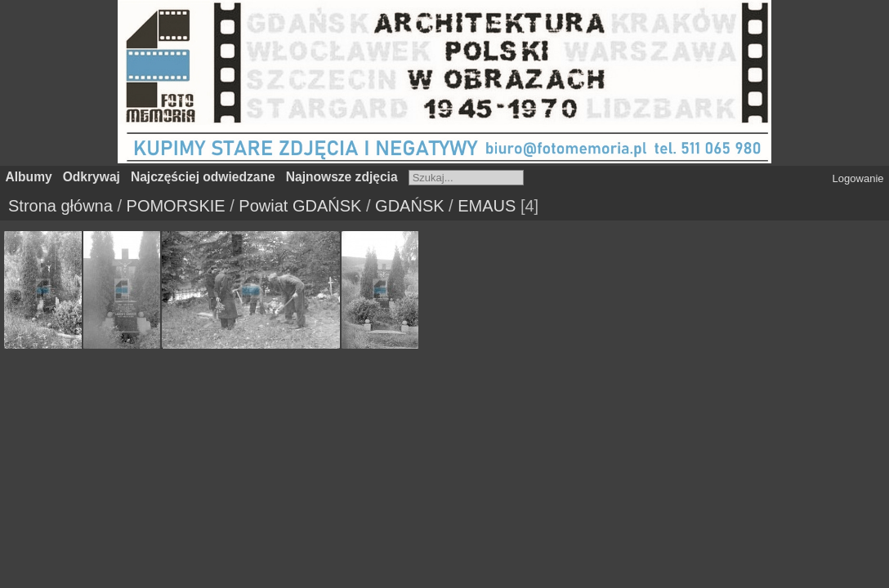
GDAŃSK (409, 206)
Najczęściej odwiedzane (203, 177)
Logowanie (858, 178)
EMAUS (487, 206)
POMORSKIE (176, 206)
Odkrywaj (92, 177)
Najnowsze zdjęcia (342, 177)
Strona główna (60, 206)
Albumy (29, 177)
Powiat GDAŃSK (300, 206)
